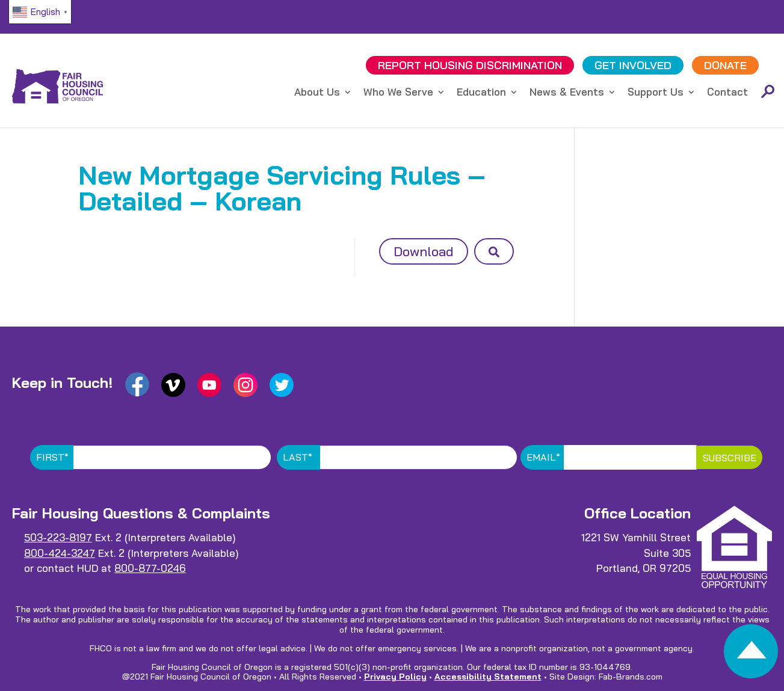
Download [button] (424, 251)
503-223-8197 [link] (58, 537)
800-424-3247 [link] (60, 553)
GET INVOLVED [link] (633, 65)
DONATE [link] (725, 65)
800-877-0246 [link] (150, 568)
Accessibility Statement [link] (488, 677)
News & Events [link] (567, 93)
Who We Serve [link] (398, 93)
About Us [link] (317, 93)
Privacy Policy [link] (395, 677)
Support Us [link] (656, 93)
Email (543, 457)
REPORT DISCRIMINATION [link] (470, 65)
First (52, 457)
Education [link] (481, 93)
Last (298, 457)
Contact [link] (727, 93)
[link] (751, 655)
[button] (494, 251)
